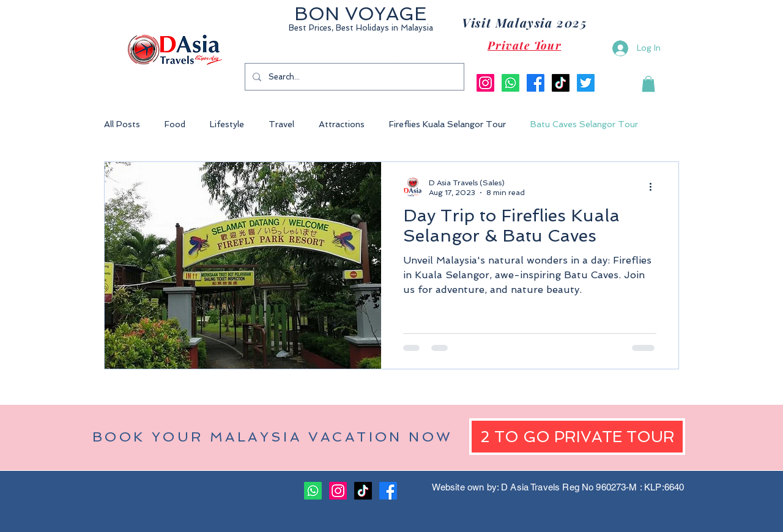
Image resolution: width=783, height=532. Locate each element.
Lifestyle (227, 124)
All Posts (122, 124)
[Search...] (353, 77)
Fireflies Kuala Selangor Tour (447, 124)
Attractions (342, 124)
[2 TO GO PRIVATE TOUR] (577, 437)
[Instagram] (485, 83)
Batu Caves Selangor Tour (584, 124)
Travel (281, 124)
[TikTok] (561, 83)
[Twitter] (586, 83)
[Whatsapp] (510, 83)
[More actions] (655, 187)
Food (175, 124)
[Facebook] (536, 83)
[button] (648, 84)
